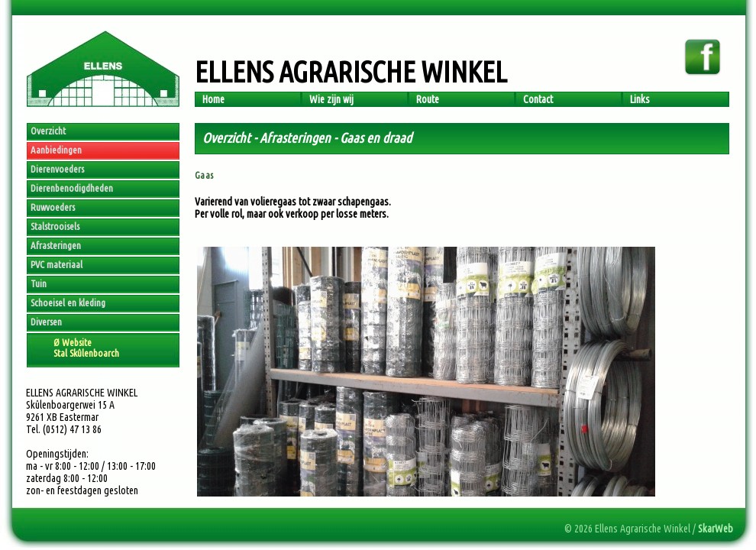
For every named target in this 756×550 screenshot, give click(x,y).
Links (640, 99)
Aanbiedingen (56, 150)
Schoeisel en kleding (68, 302)
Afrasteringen (56, 245)
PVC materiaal (57, 264)
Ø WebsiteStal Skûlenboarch (86, 348)
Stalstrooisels (55, 226)
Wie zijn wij (331, 99)
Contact (538, 99)
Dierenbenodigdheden (72, 188)
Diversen (46, 322)
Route (428, 99)
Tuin (39, 283)
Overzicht (48, 131)
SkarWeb (716, 529)
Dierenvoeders (57, 169)
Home (213, 99)
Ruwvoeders (53, 207)
